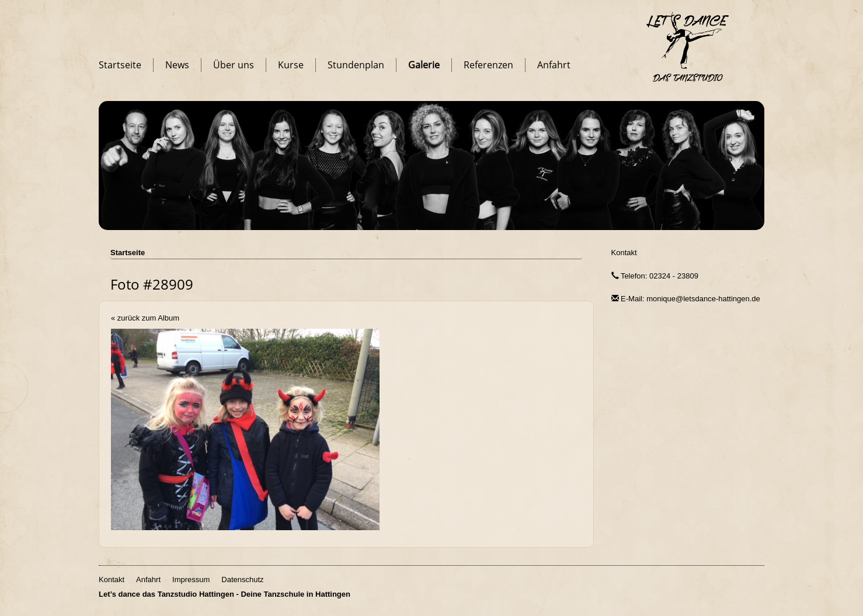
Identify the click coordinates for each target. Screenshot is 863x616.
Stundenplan (356, 65)
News (177, 65)
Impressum (191, 580)
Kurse (291, 65)
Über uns (234, 65)
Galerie (424, 65)
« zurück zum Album (145, 318)
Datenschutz (242, 580)
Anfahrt (554, 65)
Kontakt (624, 253)
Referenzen (488, 65)
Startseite (120, 65)
